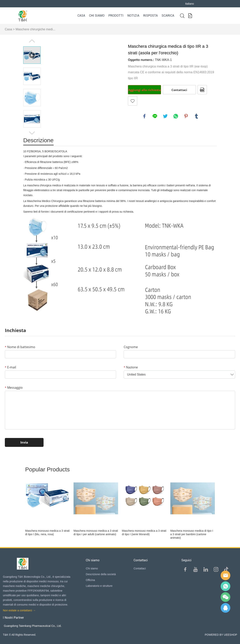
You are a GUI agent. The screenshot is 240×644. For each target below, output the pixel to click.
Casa (81, 16)
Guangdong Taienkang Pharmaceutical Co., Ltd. (33, 626)
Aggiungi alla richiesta (144, 90)
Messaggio (14, 388)
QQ (225, 608)
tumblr (196, 116)
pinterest (186, 116)
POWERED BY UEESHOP (221, 635)
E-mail (10, 367)
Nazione (131, 367)
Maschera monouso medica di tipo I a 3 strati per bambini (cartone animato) (192, 534)
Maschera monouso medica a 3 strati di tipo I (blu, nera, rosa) (47, 532)
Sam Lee (225, 586)
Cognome (131, 347)
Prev (32, 41)
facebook (144, 116)
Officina (90, 580)
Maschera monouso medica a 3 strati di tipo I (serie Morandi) (144, 532)
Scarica (168, 16)
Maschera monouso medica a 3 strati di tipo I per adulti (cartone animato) (96, 532)
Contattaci (179, 90)
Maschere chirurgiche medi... (35, 29)
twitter (165, 116)
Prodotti (116, 16)
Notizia (133, 16)
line (155, 116)
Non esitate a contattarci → (19, 610)
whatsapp (176, 116)
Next (32, 133)
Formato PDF (202, 90)
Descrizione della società (101, 574)
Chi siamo (97, 16)
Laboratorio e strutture (99, 586)
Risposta (150, 16)
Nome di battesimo (20, 347)
